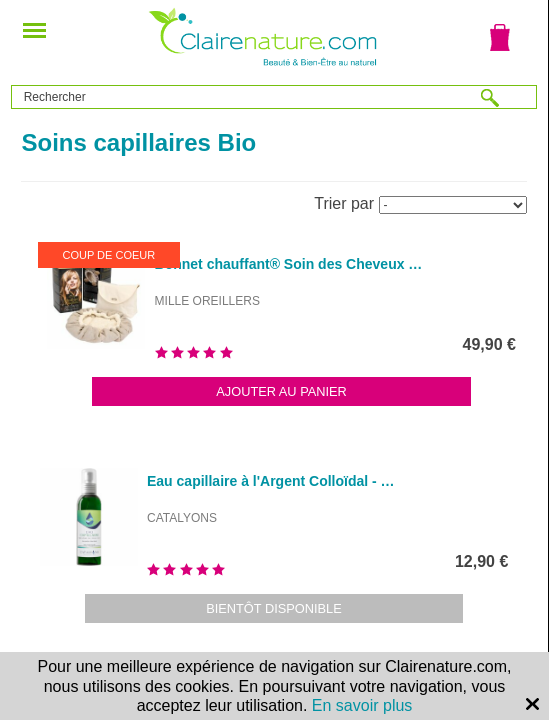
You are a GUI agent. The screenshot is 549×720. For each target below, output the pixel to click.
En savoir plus (362, 705)
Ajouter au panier (281, 391)
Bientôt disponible (274, 608)
